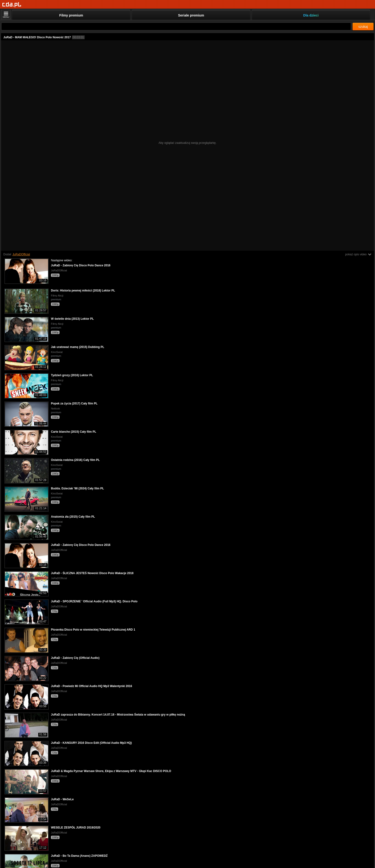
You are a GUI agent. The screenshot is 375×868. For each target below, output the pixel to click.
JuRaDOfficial (21, 254)
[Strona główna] (12, 5)
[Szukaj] (176, 26)
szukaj (363, 27)
